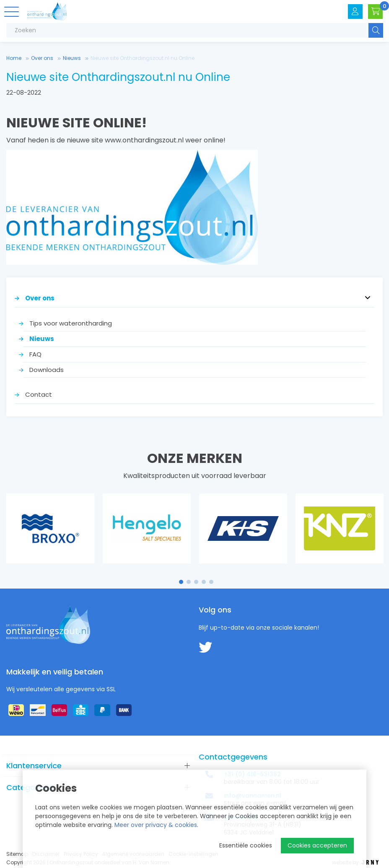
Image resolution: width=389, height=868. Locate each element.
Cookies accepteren (317, 845)
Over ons (42, 58)
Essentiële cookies (246, 845)
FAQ (35, 354)
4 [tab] (204, 582)
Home (14, 58)
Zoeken (376, 30)
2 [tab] (189, 582)
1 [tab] (181, 582)
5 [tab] (211, 582)
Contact (39, 394)
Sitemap (17, 854)
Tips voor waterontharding (71, 323)
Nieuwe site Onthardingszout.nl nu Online (143, 58)
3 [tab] (196, 582)
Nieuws (72, 58)
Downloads (47, 370)
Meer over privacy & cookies (156, 825)
